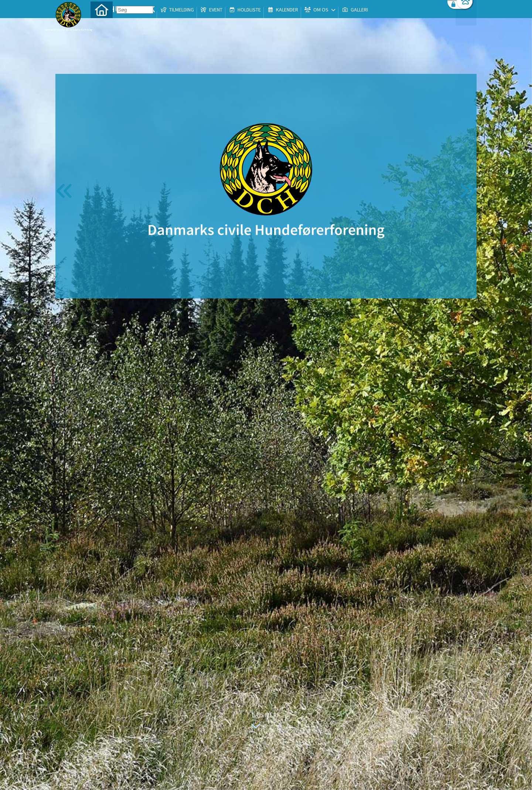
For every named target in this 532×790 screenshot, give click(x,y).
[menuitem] (102, 25)
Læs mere (264, 721)
